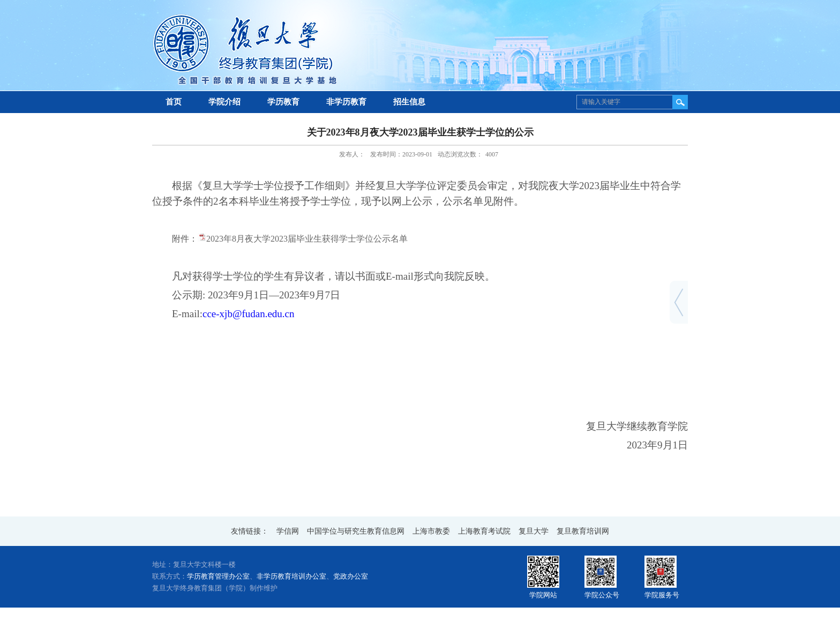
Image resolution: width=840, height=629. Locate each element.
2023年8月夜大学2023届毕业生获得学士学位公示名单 (307, 239)
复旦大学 (534, 531)
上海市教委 (431, 531)
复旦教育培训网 (583, 531)
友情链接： (250, 531)
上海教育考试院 (484, 531)
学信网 (288, 531)
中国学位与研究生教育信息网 (356, 531)
